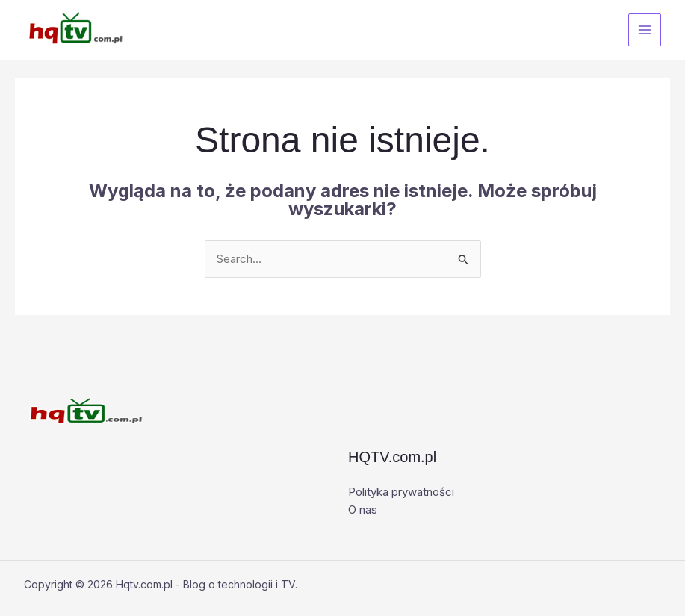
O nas (363, 510)
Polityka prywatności (401, 492)
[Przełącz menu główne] (645, 30)
